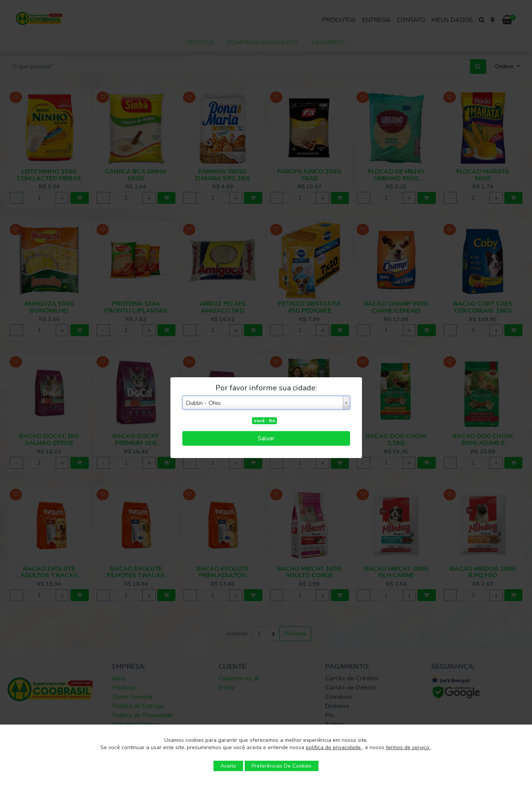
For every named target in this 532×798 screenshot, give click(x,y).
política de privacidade (334, 747)
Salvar (266, 438)
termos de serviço (408, 747)
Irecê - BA (265, 421)
